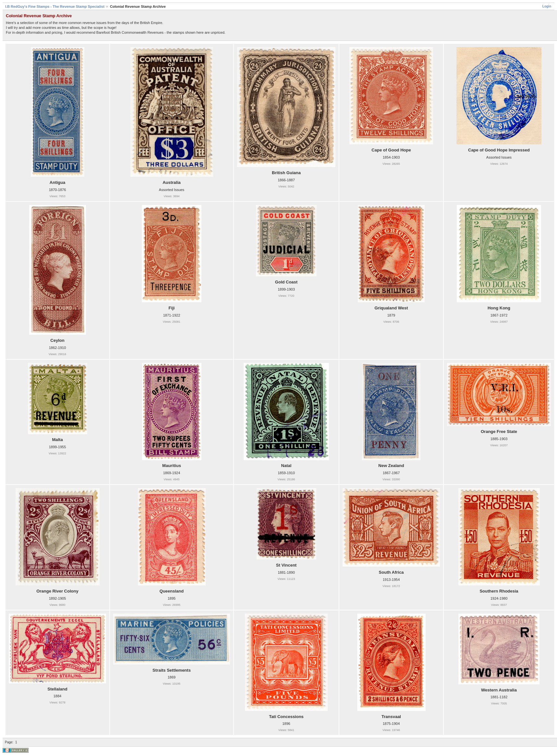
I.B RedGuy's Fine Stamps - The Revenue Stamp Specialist (55, 6)
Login (547, 6)
